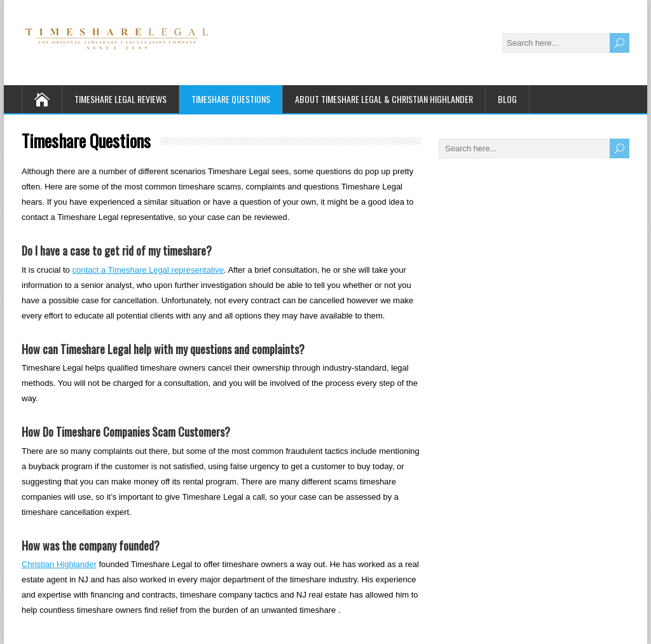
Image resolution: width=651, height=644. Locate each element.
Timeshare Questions (231, 99)
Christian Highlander (59, 564)
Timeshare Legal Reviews (120, 99)
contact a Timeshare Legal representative (147, 270)
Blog (507, 99)
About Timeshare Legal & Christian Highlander (384, 99)
